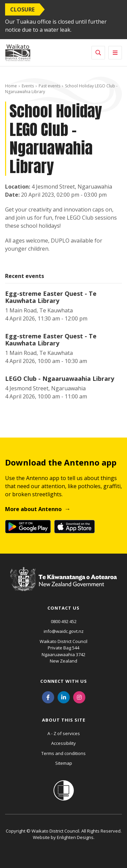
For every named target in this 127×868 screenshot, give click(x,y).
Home (11, 86)
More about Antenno (33, 509)
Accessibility (63, 743)
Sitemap (64, 763)
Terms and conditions (63, 753)
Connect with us (64, 681)
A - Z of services (64, 733)
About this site (64, 720)
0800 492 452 (64, 621)
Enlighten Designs (75, 837)
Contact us (63, 608)
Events (28, 86)
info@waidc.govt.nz (64, 631)
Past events (49, 86)
